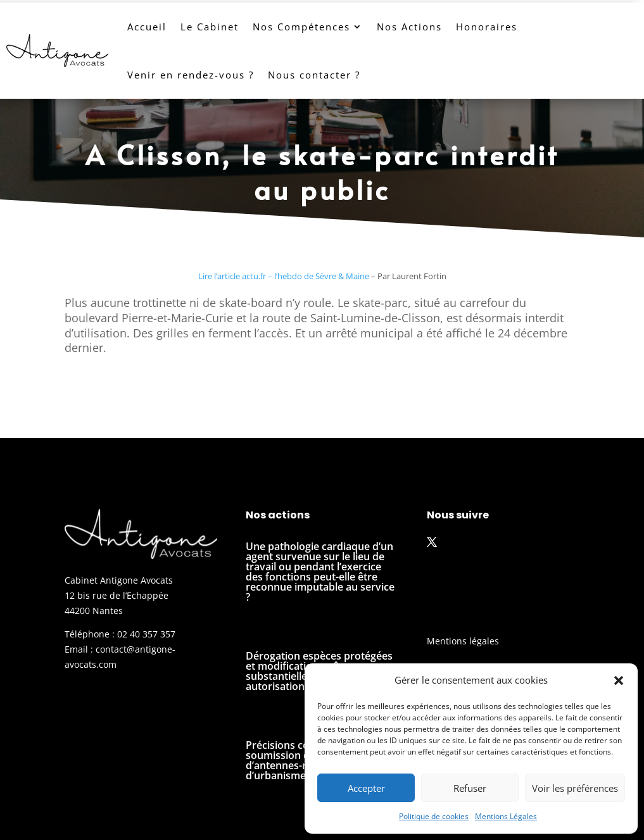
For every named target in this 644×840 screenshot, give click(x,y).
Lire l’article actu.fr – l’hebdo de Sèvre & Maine (284, 276)
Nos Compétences (301, 27)
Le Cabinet (210, 27)
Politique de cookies (434, 816)
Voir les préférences (575, 788)
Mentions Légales (506, 816)
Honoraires (487, 27)
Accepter (366, 788)
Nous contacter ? (314, 75)
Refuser (470, 788)
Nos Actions (409, 27)
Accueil (147, 27)
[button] (619, 680)
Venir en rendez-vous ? (191, 75)
